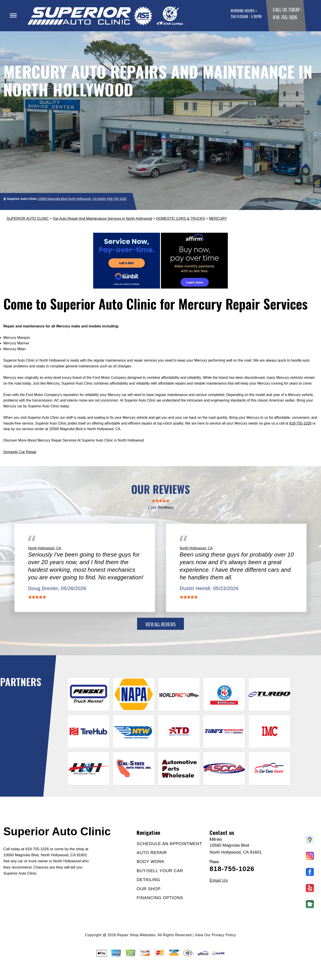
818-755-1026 (285, 17)
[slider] (160, 501)
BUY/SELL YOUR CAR (160, 871)
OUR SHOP (149, 889)
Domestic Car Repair (20, 452)
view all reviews (160, 624)
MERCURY (218, 219)
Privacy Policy (224, 935)
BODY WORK (151, 862)
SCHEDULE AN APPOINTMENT (169, 844)
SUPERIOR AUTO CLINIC (28, 219)
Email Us (219, 880)
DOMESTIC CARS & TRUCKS (181, 219)
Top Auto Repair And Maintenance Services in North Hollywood (102, 219)
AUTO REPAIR (152, 853)
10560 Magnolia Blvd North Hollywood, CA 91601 (72, 199)
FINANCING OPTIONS (160, 898)
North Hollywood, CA (45, 548)
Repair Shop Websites (136, 935)
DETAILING (148, 880)
